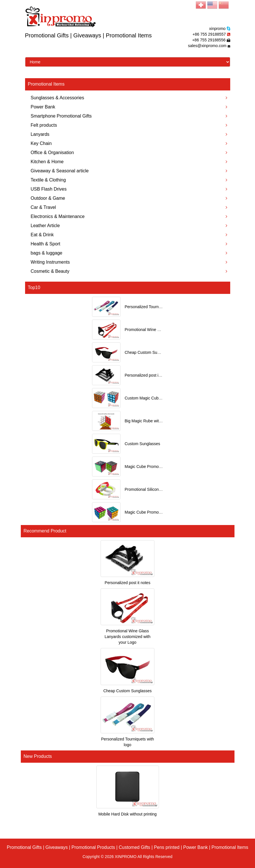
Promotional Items (230, 847)
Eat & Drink (129, 235)
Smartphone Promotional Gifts (129, 116)
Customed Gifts (134, 847)
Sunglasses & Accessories (129, 98)
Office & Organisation (129, 153)
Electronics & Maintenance (129, 216)
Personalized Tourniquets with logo (156, 307)
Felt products (129, 125)
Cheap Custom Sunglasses (149, 352)
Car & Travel (129, 207)
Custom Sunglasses (143, 444)
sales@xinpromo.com (207, 46)
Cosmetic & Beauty (129, 271)
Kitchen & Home (129, 162)
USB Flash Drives (129, 189)
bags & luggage (129, 253)
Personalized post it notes (148, 375)
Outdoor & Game (129, 198)
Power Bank (129, 107)
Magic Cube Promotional (147, 467)
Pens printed (167, 847)
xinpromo (217, 29)
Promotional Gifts (24, 847)
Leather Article (129, 226)
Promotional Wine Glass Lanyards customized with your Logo (127, 637)
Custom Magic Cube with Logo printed (159, 398)
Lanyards (129, 134)
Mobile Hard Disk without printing (127, 814)
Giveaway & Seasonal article (129, 171)
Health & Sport (129, 244)
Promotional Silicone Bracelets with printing (163, 489)
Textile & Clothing (129, 180)
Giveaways (57, 847)
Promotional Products (93, 847)
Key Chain (129, 143)
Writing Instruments (129, 262)
